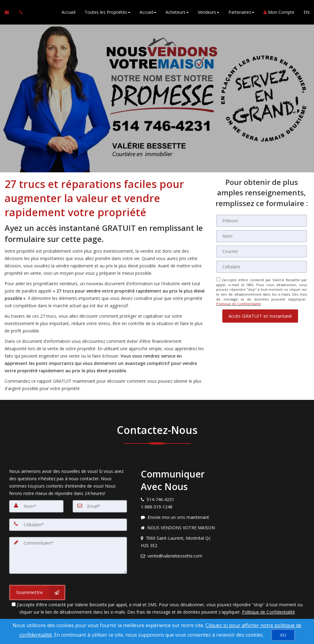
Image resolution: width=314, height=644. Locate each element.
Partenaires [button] (241, 12)
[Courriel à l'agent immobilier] (10, 12)
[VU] (283, 635)
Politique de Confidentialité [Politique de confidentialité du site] (239, 304)
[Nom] (262, 236)
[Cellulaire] (262, 267)
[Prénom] (262, 221)
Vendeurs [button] (209, 12)
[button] (260, 316)
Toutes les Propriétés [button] (107, 12)
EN (306, 12)
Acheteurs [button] (177, 12)
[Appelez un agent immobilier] (19, 12)
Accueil (69, 12)
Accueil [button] (148, 12)
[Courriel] (262, 251)
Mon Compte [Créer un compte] (279, 12)
